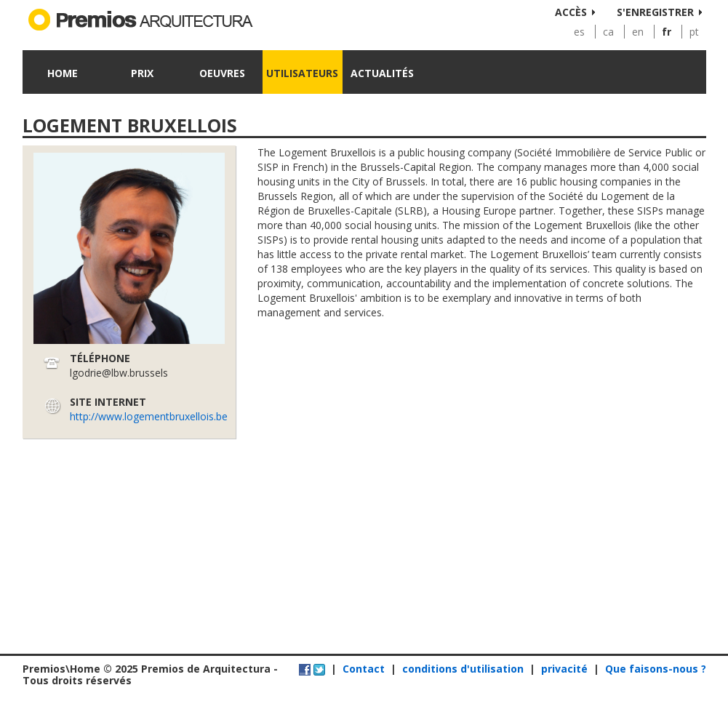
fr (667, 32)
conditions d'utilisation (463, 669)
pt (694, 32)
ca (608, 32)
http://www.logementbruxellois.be (149, 416)
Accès (571, 12)
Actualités (382, 73)
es (579, 32)
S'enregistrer (655, 12)
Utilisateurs (302, 73)
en (638, 32)
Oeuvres (222, 73)
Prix (142, 73)
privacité (564, 669)
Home (63, 73)
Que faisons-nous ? (656, 669)
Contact (364, 669)
